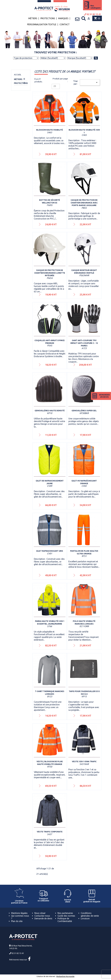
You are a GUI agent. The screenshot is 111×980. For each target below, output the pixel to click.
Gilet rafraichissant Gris (50, 551)
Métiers (33, 18)
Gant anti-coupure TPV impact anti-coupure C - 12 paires (84, 343)
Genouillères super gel (84, 411)
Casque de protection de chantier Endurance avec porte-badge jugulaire (84, 203)
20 (55, 86)
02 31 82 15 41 (92, 14)
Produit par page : (60, 80)
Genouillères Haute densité (50, 411)
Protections (48, 18)
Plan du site (17, 921)
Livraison (85, 918)
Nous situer (40, 913)
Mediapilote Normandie (65, 976)
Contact (65, 24)
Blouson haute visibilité (50, 130)
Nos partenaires (65, 913)
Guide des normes (66, 916)
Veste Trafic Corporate (50, 832)
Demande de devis (43, 918)
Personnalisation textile (42, 24)
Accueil (18, 75)
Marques (63, 18)
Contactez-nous (42, 916)
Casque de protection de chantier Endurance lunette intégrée (50, 273)
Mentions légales (19, 913)
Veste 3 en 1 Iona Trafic (84, 761)
